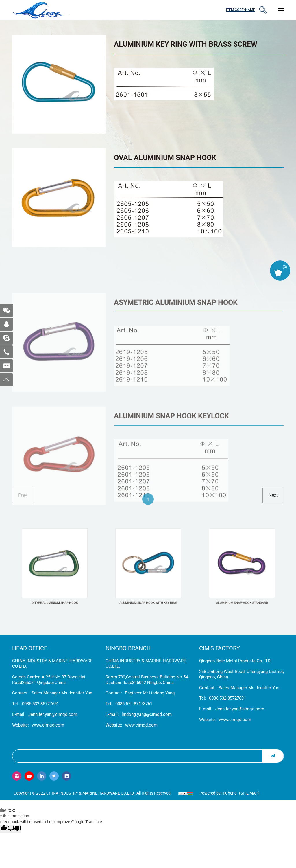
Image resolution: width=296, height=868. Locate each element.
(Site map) (249, 793)
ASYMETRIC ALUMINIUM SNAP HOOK (176, 336)
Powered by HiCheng (218, 793)
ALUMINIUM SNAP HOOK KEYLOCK (171, 449)
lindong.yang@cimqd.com (147, 714)
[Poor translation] (14, 829)
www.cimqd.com (48, 725)
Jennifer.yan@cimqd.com (53, 714)
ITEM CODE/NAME (240, 10)
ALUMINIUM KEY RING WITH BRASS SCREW (186, 44)
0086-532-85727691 (40, 704)
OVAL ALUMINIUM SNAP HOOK (165, 158)
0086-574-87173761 (134, 704)
